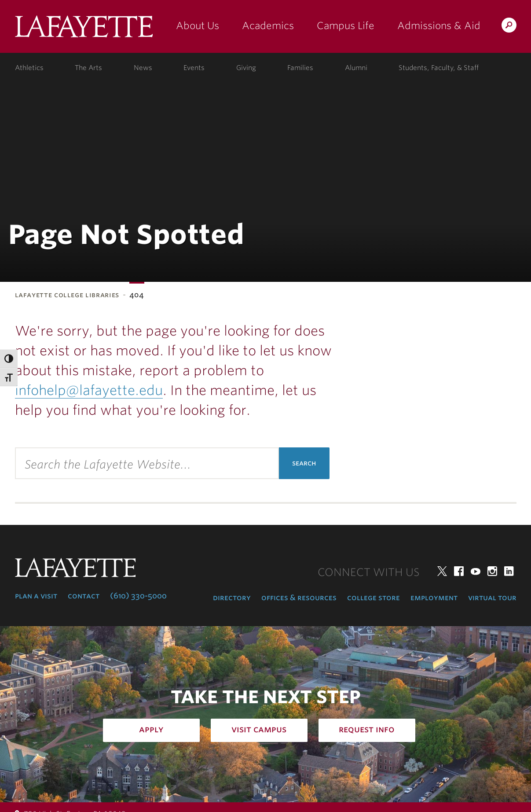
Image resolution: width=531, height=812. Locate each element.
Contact (84, 596)
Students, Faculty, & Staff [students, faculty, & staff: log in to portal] (439, 68)
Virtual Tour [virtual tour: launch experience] (492, 598)
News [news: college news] (143, 68)
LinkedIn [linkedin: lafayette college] (509, 571)
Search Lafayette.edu (509, 27)
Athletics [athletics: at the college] (29, 68)
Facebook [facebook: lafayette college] (459, 571)
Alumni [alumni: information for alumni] (356, 68)
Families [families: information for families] (300, 68)
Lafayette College (84, 30)
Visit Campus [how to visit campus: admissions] (259, 729)
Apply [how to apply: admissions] (151, 729)
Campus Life (346, 26)
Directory (232, 598)
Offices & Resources (299, 598)
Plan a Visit (36, 596)
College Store (374, 598)
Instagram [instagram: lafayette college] (492, 571)
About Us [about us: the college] (198, 26)
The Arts (88, 68)
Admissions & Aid (439, 26)
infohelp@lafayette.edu (89, 390)
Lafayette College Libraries (67, 295)
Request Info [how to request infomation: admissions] (367, 729)
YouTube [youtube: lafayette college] (476, 571)
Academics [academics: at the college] (268, 26)
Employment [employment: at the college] (434, 598)
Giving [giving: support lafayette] (246, 68)
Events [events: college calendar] (194, 68)
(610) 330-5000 (138, 596)
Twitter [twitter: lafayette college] (442, 571)
